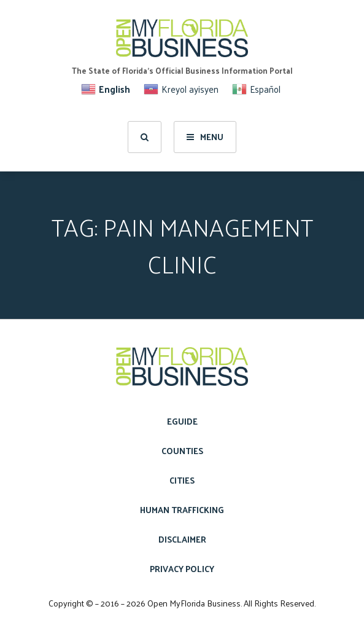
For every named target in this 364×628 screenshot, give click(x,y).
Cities (182, 480)
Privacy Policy (182, 569)
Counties (182, 451)
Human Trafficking (182, 510)
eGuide (182, 421)
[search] (145, 137)
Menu (205, 137)
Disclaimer (182, 539)
